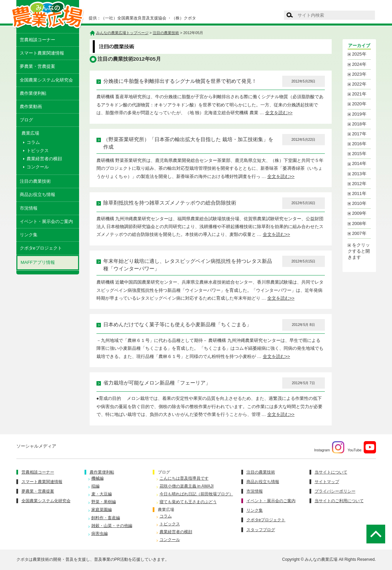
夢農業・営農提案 (37, 66)
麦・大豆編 (102, 494)
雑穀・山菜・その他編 (112, 526)
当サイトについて (331, 472)
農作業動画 (31, 107)
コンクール (38, 167)
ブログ (26, 120)
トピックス (38, 151)
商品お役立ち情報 (37, 194)
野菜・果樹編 (104, 502)
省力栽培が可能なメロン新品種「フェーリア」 (157, 383)
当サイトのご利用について (339, 501)
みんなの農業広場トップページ (122, 33)
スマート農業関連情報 (42, 53)
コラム (33, 142)
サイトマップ (327, 482)
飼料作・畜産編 (106, 518)
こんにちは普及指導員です (184, 478)
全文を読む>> (279, 113)
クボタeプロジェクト (41, 248)
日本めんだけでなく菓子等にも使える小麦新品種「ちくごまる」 (177, 325)
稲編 (95, 486)
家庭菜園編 (102, 510)
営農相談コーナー (37, 40)
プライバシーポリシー (335, 491)
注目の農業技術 (35, 181)
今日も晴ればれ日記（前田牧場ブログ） (196, 494)
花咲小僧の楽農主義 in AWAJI (187, 486)
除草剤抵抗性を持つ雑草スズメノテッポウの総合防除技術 (170, 203)
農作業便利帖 (33, 93)
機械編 (97, 478)
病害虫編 (100, 534)
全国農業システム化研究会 (46, 80)
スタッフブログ (261, 530)
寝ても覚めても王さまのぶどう (188, 502)
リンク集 (29, 235)
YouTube (362, 447)
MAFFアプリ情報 (38, 262)
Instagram (329, 447)
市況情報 (29, 208)
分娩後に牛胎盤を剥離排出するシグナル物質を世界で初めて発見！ (180, 81)
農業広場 (166, 510)
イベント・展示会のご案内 (46, 221)
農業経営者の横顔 (44, 159)
